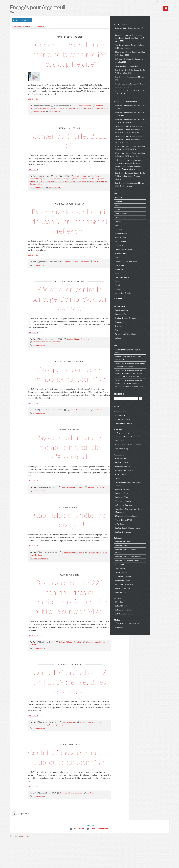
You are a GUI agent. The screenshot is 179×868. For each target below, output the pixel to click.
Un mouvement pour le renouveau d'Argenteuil (147, 358)
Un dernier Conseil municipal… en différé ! (149, 29)
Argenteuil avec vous (142, 541)
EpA (135, 330)
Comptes (89, 741)
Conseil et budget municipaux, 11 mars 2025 (149, 78)
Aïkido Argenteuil (140, 462)
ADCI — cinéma (140, 474)
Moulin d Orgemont (141, 237)
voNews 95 (138, 627)
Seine (40, 565)
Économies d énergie (100, 118)
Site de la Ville (139, 415)
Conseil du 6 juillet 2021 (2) (70, 150)
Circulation (138, 281)
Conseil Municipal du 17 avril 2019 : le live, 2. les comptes (70, 701)
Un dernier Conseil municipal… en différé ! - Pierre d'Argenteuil (149, 120)
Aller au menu (149, 2)
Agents (82, 741)
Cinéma (137, 257)
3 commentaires (39, 197)
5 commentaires (39, 121)
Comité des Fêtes (140, 493)
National (137, 338)
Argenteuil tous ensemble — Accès (147, 560)
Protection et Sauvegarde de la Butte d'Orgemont (148, 510)
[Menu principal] (166, 8)
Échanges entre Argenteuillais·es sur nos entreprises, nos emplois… (149, 365)
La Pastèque (138, 524)
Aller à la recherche (162, 2)
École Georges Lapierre (143, 423)
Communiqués (139, 314)
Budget (137, 225)
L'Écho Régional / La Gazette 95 (146, 623)
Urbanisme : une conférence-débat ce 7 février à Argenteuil (149, 85)
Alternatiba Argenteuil (142, 466)
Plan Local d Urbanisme (74, 118)
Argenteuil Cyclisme (141, 489)
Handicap (83, 189)
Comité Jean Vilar (141, 497)
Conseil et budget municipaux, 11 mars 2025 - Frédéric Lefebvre (149, 184)
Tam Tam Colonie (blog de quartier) (147, 528)
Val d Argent (139, 265)
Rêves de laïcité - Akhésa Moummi (147, 444)
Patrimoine (60, 118)
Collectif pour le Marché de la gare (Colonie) (147, 483)
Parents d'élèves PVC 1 (143, 520)
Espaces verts (35, 744)
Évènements (139, 322)
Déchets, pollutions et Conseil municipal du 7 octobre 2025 (149, 53)
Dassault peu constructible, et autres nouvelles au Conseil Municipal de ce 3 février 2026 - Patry (149, 139)
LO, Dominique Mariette (143, 584)
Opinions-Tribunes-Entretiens (78, 271)
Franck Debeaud (140, 564)
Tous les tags (138, 298)
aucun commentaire (40, 568)
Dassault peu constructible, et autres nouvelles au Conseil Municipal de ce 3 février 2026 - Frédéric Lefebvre (149, 129)
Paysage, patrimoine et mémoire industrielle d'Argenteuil (70, 456)
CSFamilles (138, 601)
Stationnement (139, 241)
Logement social (49, 118)
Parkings (33, 191)
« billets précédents (14, 843)
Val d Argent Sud (101, 191)
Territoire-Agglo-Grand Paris (145, 334)
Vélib (85, 118)
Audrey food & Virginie (143, 432)
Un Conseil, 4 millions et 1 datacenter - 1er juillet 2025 (149, 60)
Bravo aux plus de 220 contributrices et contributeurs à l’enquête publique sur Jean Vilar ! (70, 611)
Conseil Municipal (85, 115)
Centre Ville (138, 201)
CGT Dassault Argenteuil (143, 613)
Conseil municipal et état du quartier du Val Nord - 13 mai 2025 (149, 71)
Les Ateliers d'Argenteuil (143, 470)
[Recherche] (145, 398)
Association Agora (141, 458)
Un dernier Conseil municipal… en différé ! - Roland (149, 106)
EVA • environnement (142, 501)
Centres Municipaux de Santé (41, 189)
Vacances (90, 191)
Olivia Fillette (139, 568)
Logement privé (36, 118)
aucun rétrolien (54, 121)
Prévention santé (58, 191)
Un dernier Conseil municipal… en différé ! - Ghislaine (149, 113)
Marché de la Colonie (142, 293)
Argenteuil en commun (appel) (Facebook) (145, 551)
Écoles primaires (36, 194)
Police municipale (44, 191)
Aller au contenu (137, 2)
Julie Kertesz (139, 440)
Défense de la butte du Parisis (145, 516)
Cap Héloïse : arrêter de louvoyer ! (70, 529)
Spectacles (138, 269)
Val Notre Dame (140, 233)
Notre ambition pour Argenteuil (146, 66)
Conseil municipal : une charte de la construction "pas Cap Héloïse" (70, 59)
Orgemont (100, 189)
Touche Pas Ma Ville (141, 588)
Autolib (98, 186)
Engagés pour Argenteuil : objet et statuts (147, 351)
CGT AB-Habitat (140, 605)
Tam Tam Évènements (142, 532)
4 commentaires (39, 355)
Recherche (138, 394)
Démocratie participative (42, 351)
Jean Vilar (99, 115)
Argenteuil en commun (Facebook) (147, 556)
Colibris (137, 478)
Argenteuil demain (141, 545)
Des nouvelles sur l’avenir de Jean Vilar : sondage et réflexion (70, 231)
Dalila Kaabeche (140, 572)
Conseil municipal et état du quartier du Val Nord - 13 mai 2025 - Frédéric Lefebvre (149, 176)
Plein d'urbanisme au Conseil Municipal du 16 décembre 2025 (149, 46)
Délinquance (68, 189)
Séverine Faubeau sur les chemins (147, 436)
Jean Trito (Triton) (140, 448)
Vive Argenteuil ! (140, 592)
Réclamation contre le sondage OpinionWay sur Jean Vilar (70, 308)
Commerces (57, 189)
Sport (84, 191)
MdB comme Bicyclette (143, 505)
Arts (93, 186)
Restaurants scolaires (73, 191)
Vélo (90, 118)
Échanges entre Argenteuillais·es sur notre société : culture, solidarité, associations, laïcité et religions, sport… (149, 383)
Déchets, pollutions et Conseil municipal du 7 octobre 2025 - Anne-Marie (149, 154)
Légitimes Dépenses (141, 580)
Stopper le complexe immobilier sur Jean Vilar (70, 384)
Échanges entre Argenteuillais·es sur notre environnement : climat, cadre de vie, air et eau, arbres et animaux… (149, 373)
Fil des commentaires (37, 27)
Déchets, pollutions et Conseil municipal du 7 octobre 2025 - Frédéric (149, 147)
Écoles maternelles (141, 277)
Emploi (136, 285)
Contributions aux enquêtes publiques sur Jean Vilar (70, 781)
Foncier (76, 189)
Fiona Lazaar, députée (142, 576)
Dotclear (25, 865)
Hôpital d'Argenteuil (141, 419)
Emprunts (97, 741)
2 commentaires (39, 667)
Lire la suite (33, 108)
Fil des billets (19, 27)
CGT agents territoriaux (143, 609)
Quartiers (137, 326)
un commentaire (39, 275)
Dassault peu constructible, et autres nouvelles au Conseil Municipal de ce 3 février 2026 (149, 38)
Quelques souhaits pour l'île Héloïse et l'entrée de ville (148, 92)
